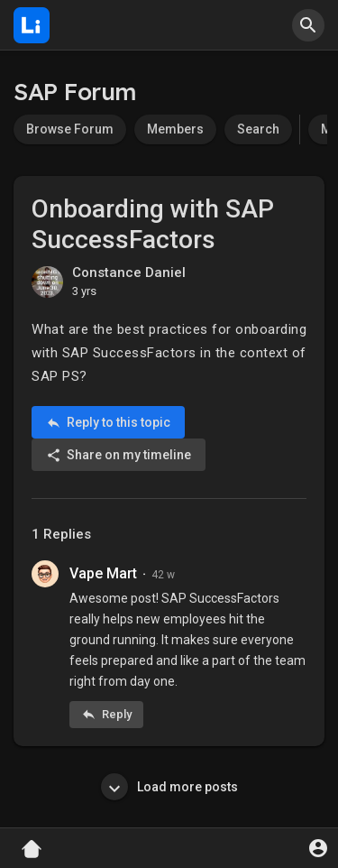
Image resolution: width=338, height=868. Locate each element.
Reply (106, 714)
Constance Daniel (129, 272)
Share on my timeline (119, 455)
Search (258, 129)
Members (175, 129)
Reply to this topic (108, 423)
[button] (308, 25)
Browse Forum (70, 129)
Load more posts (169, 787)
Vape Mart (103, 573)
